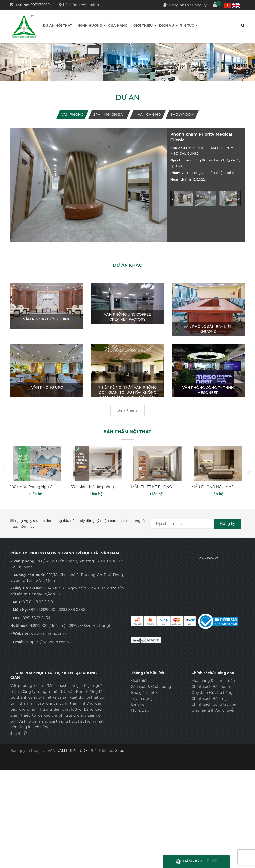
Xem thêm (127, 410)
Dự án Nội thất (58, 25)
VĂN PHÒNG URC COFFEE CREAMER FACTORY (127, 317)
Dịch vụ (166, 25)
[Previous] (172, 199)
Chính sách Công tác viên (214, 705)
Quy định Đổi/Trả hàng (212, 693)
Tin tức (187, 25)
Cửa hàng (118, 25)
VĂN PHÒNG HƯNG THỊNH (47, 319)
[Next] (239, 199)
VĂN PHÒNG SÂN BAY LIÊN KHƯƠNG (208, 329)
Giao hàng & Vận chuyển (214, 710)
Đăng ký (199, 5)
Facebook (209, 557)
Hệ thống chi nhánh (79, 5)
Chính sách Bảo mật (210, 699)
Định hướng (90, 25)
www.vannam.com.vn (50, 633)
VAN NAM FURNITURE (68, 751)
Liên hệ (138, 705)
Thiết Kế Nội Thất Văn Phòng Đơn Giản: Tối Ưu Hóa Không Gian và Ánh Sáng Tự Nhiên (128, 392)
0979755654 (41, 5)
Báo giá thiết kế (145, 693)
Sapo (120, 751)
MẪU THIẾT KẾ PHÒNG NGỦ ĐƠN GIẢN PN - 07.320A (178, 487)
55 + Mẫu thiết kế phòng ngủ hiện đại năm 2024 (114, 487)
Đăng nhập (179, 5)
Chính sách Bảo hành (211, 687)
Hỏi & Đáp (140, 710)
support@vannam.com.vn (49, 642)
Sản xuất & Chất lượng (151, 687)
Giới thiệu (143, 25)
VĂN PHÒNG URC (47, 387)
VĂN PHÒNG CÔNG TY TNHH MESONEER (208, 390)
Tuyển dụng (142, 699)
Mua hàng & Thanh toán (213, 681)
